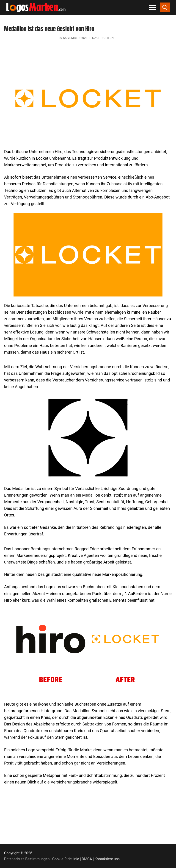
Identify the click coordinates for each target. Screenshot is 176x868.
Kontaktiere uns (107, 859)
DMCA (87, 859)
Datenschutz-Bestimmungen (27, 859)
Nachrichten (103, 38)
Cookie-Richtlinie (66, 859)
